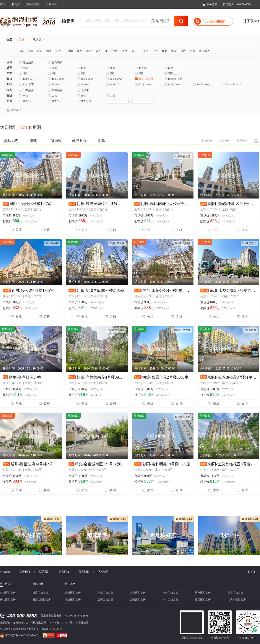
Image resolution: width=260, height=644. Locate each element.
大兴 (98, 51)
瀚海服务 (5, 572)
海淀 (49, 51)
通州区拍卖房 (203, 593)
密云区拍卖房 (138, 600)
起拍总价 (207, 141)
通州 (80, 51)
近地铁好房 (163, 535)
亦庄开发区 (111, 51)
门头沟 (145, 51)
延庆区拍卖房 (105, 600)
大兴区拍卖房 (138, 593)
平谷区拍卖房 (170, 600)
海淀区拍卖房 (40, 593)
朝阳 (40, 51)
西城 (30, 51)
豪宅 (34, 141)
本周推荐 (31, 535)
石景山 (69, 51)
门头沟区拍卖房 (237, 600)
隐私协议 (64, 572)
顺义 (125, 51)
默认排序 (11, 141)
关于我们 (25, 572)
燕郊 (192, 51)
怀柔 (164, 51)
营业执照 (83, 623)
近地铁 (56, 141)
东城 (21, 51)
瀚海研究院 (33, 4)
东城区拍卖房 (105, 593)
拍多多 (252, 572)
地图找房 (163, 21)
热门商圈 (38, 584)
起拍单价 (224, 141)
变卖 (101, 141)
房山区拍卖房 (8, 600)
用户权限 (84, 572)
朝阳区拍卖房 (8, 593)
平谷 (155, 51)
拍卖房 (16, 4)
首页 (3, 4)
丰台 (58, 51)
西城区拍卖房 (73, 593)
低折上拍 (79, 141)
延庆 (183, 51)
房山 (134, 51)
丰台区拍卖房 (170, 593)
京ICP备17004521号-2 (62, 623)
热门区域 (5, 584)
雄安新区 (204, 51)
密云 (174, 51)
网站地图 (103, 572)
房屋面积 (242, 141)
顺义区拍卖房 (73, 600)
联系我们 (44, 572)
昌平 (89, 51)
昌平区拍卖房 (235, 593)
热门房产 (70, 584)
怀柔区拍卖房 (203, 600)
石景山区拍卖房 (42, 600)
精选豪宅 (97, 535)
